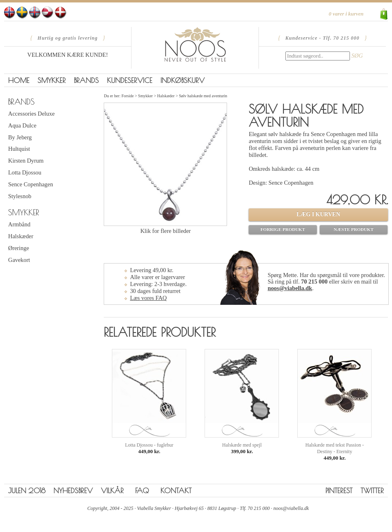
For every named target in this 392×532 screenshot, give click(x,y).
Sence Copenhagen (31, 184)
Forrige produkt (283, 229)
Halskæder (21, 236)
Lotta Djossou (25, 172)
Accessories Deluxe (31, 114)
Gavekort (19, 260)
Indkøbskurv (183, 80)
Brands (86, 80)
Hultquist (19, 149)
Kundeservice (130, 80)
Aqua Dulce (22, 125)
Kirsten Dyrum (26, 161)
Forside (127, 96)
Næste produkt (354, 229)
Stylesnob (20, 196)
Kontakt (176, 491)
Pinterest (339, 491)
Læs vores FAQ (148, 298)
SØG (357, 56)
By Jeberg (20, 137)
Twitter (372, 491)
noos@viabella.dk (290, 288)
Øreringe (19, 248)
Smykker (52, 80)
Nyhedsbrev (73, 491)
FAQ (142, 491)
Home (19, 80)
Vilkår (112, 491)
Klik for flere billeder (166, 231)
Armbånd (19, 224)
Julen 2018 (27, 491)
